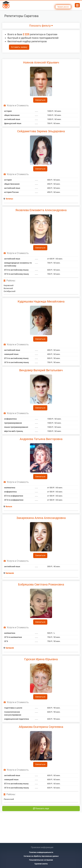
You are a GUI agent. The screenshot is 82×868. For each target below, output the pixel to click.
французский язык (13, 123)
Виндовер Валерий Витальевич (41, 370)
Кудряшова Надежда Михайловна (41, 301)
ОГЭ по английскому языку (17, 274)
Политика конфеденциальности (41, 852)
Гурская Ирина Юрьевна (41, 659)
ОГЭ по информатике (14, 500)
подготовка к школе (13, 708)
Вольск (9, 507)
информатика (10, 419)
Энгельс (9, 199)
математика (10, 488)
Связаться (40, 100)
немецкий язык (11, 354)
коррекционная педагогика (17, 719)
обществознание (12, 115)
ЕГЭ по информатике (14, 496)
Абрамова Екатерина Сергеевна (41, 727)
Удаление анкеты (41, 864)
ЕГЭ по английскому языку (16, 270)
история (8, 111)
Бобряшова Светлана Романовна (41, 584)
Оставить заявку (19, 47)
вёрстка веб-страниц (14, 431)
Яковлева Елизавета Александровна (41, 210)
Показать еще (41, 808)
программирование (13, 423)
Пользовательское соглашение (41, 860)
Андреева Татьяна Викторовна (41, 439)
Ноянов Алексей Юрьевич (41, 62)
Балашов (10, 573)
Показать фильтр (41, 26)
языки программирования (16, 427)
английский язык (12, 119)
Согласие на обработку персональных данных (41, 856)
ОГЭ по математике (13, 637)
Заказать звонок (63, 7)
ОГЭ (6, 641)
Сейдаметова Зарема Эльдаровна (41, 131)
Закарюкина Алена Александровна (41, 518)
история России (11, 192)
